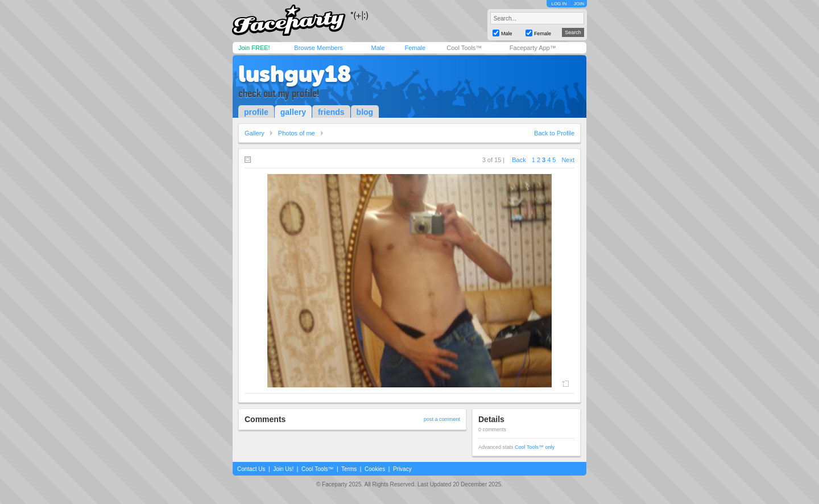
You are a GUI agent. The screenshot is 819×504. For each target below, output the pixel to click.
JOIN (579, 4)
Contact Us (251, 469)
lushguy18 (295, 74)
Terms (349, 469)
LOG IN (559, 4)
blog (365, 112)
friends (331, 112)
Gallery (255, 133)
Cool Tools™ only (535, 447)
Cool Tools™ (464, 48)
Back (519, 160)
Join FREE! (254, 48)
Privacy (402, 469)
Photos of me (297, 133)
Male (378, 48)
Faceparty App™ (533, 48)
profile (256, 112)
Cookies (375, 469)
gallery (293, 112)
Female (415, 48)
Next (568, 160)
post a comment (442, 419)
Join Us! (283, 469)
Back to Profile (554, 133)
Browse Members (318, 48)
